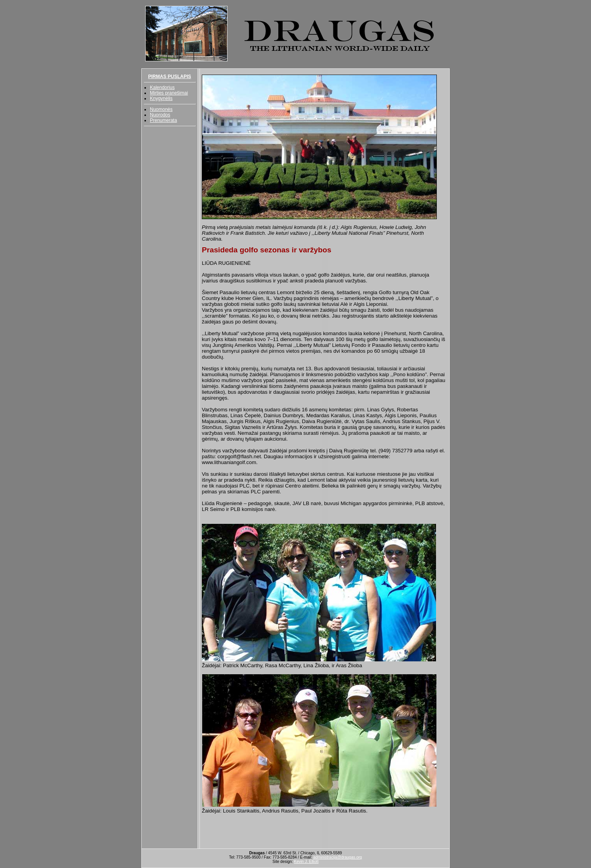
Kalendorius (162, 88)
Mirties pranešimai (169, 93)
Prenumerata (163, 120)
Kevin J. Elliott (306, 862)
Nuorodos (160, 115)
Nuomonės (161, 109)
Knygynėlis (161, 98)
